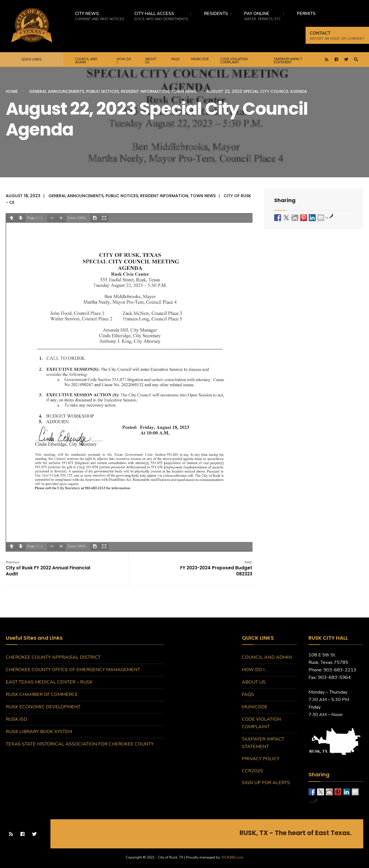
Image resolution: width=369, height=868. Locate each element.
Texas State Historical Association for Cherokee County (80, 744)
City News (99, 16)
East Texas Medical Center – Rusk (49, 682)
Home (12, 91)
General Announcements (57, 91)
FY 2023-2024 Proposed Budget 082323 (216, 568)
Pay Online (262, 16)
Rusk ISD (16, 719)
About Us (151, 61)
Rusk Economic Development (43, 707)
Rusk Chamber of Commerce (42, 694)
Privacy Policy (261, 759)
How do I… (124, 61)
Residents (216, 14)
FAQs (175, 59)
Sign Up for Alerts (266, 783)
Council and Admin (86, 61)
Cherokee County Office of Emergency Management (73, 670)
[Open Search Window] (356, 60)
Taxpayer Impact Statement (288, 61)
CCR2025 (252, 771)
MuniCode (200, 59)
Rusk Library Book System (39, 732)
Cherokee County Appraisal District (53, 657)
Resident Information (145, 91)
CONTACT (337, 36)
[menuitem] (163, 15)
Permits (306, 14)
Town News (184, 91)
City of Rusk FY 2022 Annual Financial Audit (48, 568)
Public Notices (102, 91)
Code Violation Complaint (234, 61)
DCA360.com (232, 857)
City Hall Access (161, 16)
